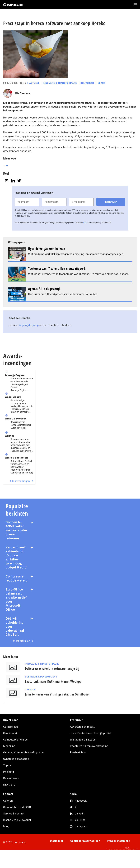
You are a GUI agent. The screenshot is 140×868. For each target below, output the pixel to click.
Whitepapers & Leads (83, 752)
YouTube (80, 832)
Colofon (8, 813)
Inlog (6, 839)
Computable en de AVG (17, 820)
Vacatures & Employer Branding (89, 758)
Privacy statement (119, 853)
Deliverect (87, 91)
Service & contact (14, 826)
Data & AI (30, 698)
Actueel (34, 91)
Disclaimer (57, 853)
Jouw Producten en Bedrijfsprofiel (91, 746)
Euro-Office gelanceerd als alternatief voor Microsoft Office (16, 608)
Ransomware (11, 791)
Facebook (81, 813)
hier (85, 231)
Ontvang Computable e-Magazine (23, 765)
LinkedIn (80, 826)
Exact (101, 91)
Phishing (9, 784)
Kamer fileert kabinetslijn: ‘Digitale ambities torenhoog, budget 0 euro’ (16, 566)
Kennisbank (10, 746)
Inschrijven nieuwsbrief (17, 832)
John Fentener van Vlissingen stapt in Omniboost (57, 703)
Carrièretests (11, 739)
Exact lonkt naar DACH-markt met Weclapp (53, 690)
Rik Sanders (23, 102)
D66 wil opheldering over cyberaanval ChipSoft (15, 635)
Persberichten (78, 765)
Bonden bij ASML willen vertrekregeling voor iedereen (16, 539)
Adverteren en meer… (82, 739)
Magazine (9, 758)
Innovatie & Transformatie (60, 91)
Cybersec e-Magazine (16, 771)
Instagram (81, 839)
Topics (7, 778)
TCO (6, 174)
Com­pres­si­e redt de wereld (16, 587)
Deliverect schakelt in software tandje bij (52, 677)
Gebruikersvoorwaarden (85, 853)
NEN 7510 (9, 797)
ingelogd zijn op (29, 334)
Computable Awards (15, 752)
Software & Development (41, 685)
